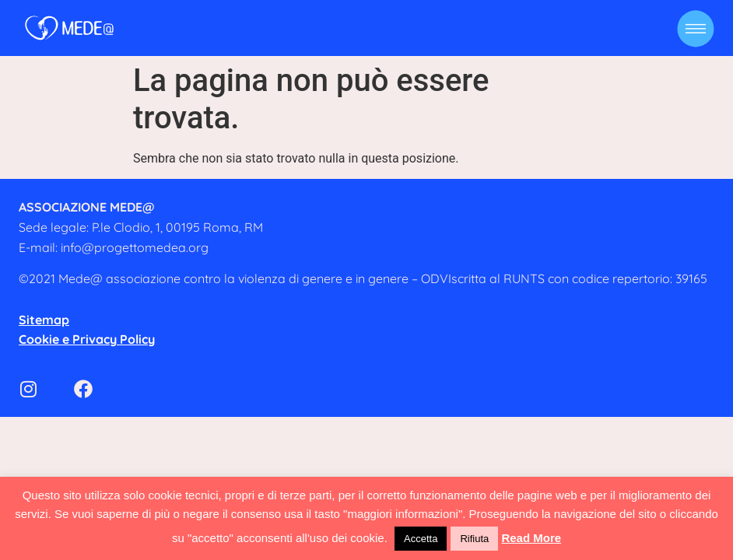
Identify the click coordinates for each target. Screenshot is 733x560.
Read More (531, 538)
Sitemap (44, 320)
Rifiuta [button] (474, 539)
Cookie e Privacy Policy (87, 339)
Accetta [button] (421, 539)
